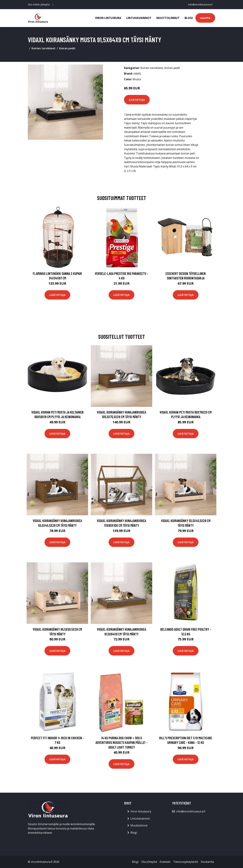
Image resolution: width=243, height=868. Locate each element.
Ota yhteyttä (149, 862)
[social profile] (53, 5)
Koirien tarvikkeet (44, 48)
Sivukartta (207, 862)
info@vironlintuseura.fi (200, 4)
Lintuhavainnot (139, 18)
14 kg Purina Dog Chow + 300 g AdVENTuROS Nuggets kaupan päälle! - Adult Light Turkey (122, 742)
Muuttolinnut (168, 18)
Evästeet (165, 862)
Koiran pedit (67, 48)
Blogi (189, 18)
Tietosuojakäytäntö (186, 862)
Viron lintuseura (108, 18)
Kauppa (205, 18)
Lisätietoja (137, 100)
